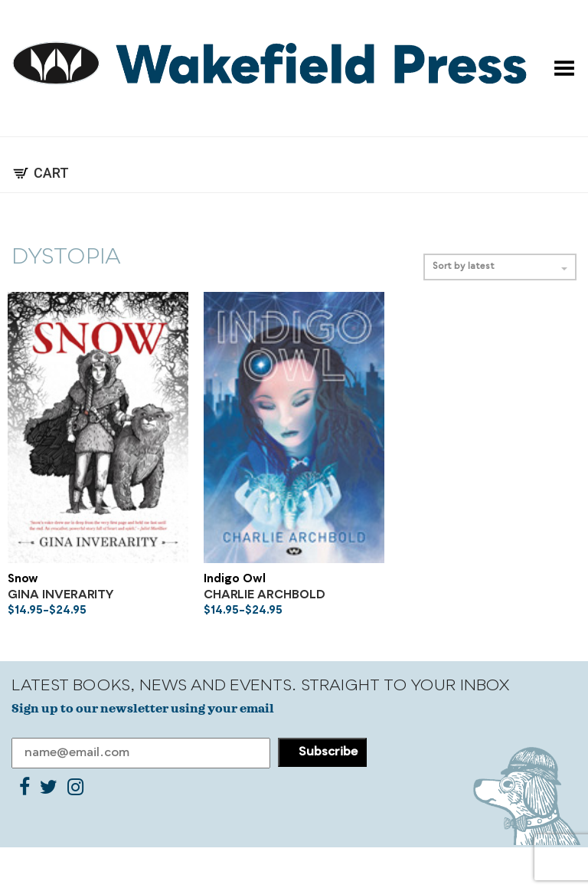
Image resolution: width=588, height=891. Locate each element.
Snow (23, 580)
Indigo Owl (235, 580)
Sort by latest (500, 267)
